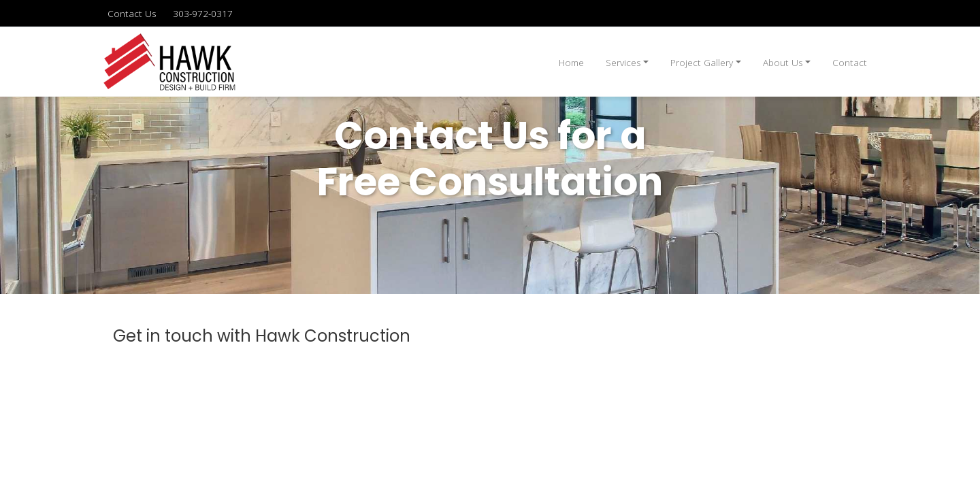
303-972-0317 (203, 13)
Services (623, 62)
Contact (850, 62)
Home (571, 62)
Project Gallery (702, 62)
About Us (783, 62)
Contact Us (132, 13)
